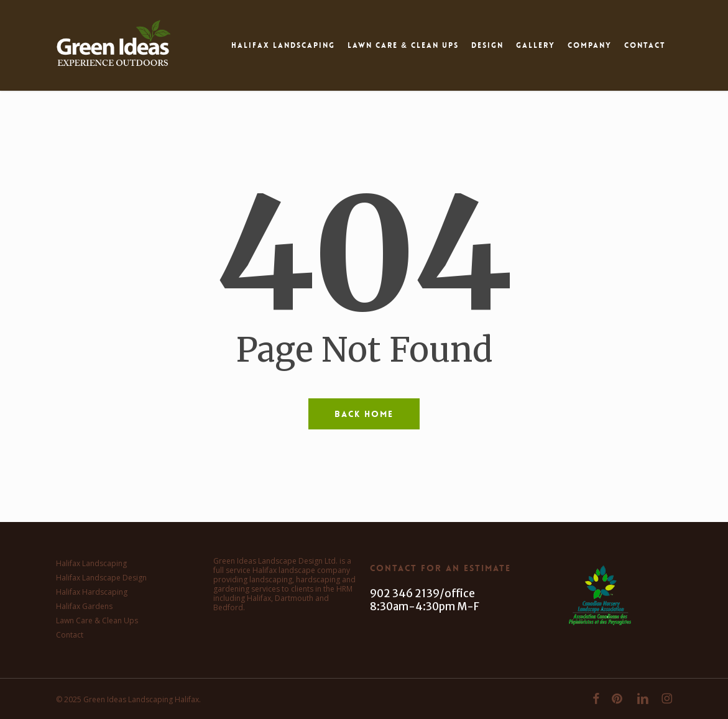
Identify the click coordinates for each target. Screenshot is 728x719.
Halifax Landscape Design (101, 578)
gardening (231, 589)
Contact (70, 635)
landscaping (271, 579)
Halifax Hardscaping (92, 592)
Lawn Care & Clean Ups (97, 621)
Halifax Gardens (84, 606)
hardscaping (318, 579)
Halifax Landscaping (91, 563)
